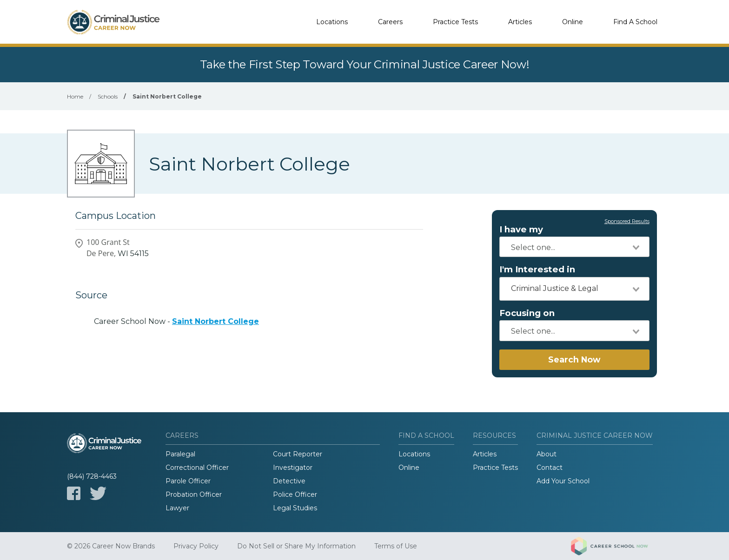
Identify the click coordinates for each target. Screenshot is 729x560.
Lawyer (177, 508)
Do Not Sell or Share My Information (296, 546)
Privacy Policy (196, 546)
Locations (332, 22)
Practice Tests (455, 22)
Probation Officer (194, 494)
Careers (390, 22)
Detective (289, 481)
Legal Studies (295, 508)
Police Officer (295, 494)
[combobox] (574, 247)
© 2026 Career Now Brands (111, 546)
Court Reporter (298, 454)
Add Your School (563, 481)
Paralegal (180, 454)
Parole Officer (188, 481)
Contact (550, 468)
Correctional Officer (197, 468)
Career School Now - (176, 321)
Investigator (293, 468)
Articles (520, 22)
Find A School (635, 22)
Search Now (574, 359)
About (547, 454)
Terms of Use (396, 546)
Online (573, 22)
